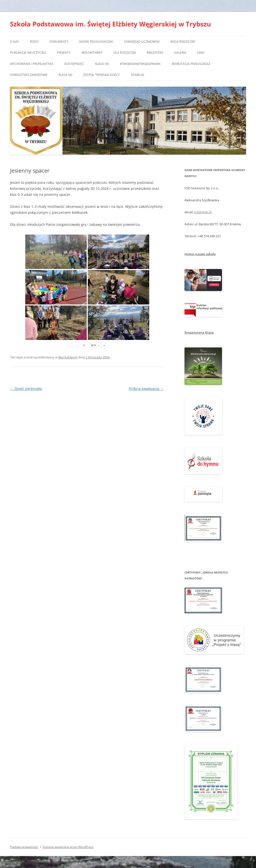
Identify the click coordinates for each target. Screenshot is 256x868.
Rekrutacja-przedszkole (191, 64)
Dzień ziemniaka (26, 389)
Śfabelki (137, 75)
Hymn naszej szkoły (200, 254)
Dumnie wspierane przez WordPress (68, 847)
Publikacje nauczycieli (28, 53)
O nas (14, 42)
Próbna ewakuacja (146, 389)
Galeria (180, 53)
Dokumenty (59, 42)
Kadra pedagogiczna (96, 42)
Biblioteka (155, 53)
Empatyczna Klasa (199, 332)
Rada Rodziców (183, 42)
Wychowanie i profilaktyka (32, 64)
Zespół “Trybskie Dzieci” (102, 75)
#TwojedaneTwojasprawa (140, 64)
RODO (34, 42)
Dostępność (74, 64)
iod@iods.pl (203, 212)
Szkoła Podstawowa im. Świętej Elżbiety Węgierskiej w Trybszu (110, 24)
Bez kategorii (68, 357)
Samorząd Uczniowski (142, 42)
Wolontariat (92, 53)
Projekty (64, 53)
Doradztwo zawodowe (29, 75)
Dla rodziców (125, 53)
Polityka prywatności (24, 847)
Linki (201, 53)
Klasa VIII (102, 64)
